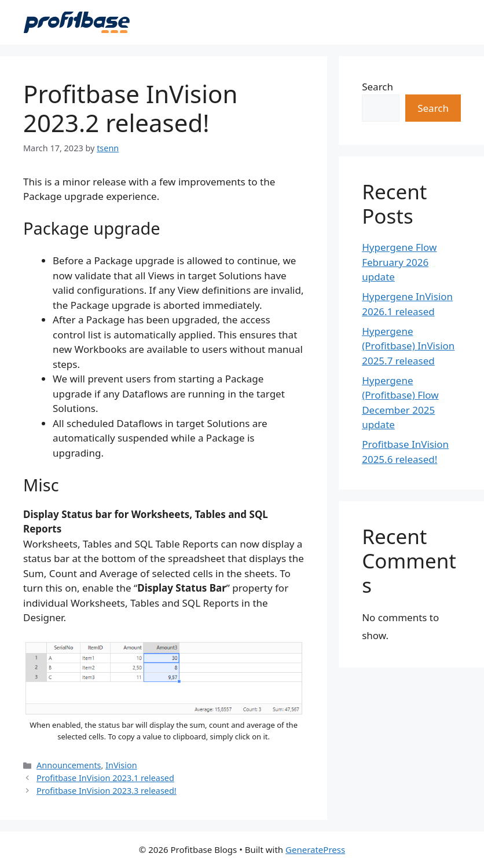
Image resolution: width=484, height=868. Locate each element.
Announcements (69, 765)
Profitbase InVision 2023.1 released (105, 778)
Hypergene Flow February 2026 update (399, 262)
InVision (121, 765)
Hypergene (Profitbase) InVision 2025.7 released (408, 346)
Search (377, 87)
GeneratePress (315, 849)
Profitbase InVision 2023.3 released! (107, 791)
